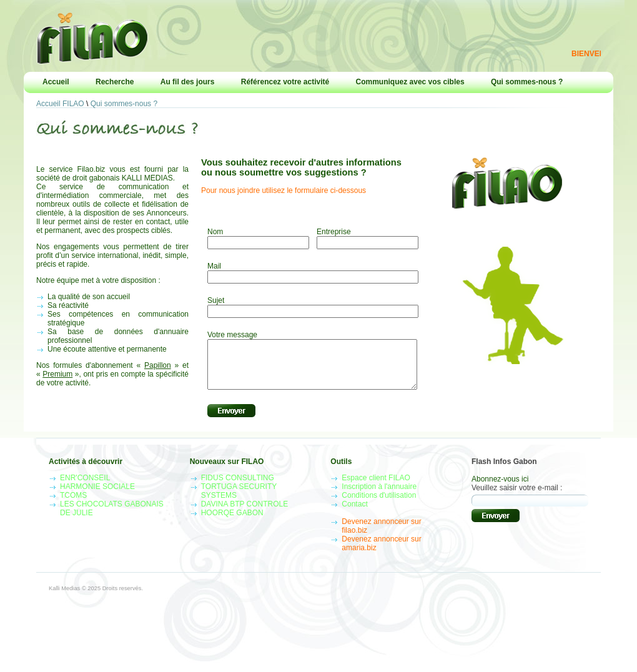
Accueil (56, 82)
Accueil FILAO (60, 104)
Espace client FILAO (376, 487)
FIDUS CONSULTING (238, 487)
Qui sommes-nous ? (527, 82)
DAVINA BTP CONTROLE (245, 513)
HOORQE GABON (232, 522)
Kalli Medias (64, 598)
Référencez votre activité (285, 82)
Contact (354, 513)
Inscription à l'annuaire (379, 496)
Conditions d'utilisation (379, 505)
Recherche (115, 82)
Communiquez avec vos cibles (410, 82)
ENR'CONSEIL (85, 487)
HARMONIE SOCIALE (97, 496)
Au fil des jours (188, 82)
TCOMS (73, 505)
